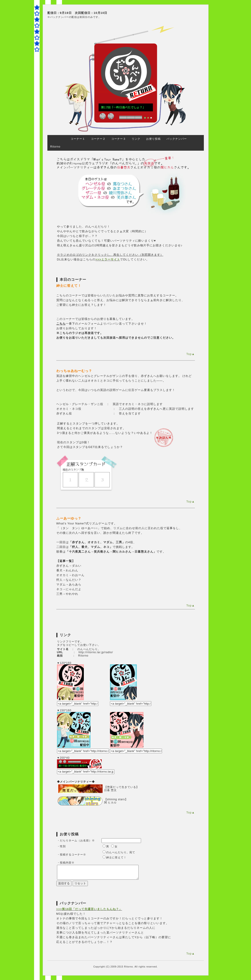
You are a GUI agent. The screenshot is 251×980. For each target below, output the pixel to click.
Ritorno (55, 147)
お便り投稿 (153, 139)
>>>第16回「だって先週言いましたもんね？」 (89, 909)
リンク (136, 139)
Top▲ (190, 354)
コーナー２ (98, 139)
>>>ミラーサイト (108, 259)
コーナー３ (119, 139)
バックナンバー (177, 139)
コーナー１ (78, 139)
